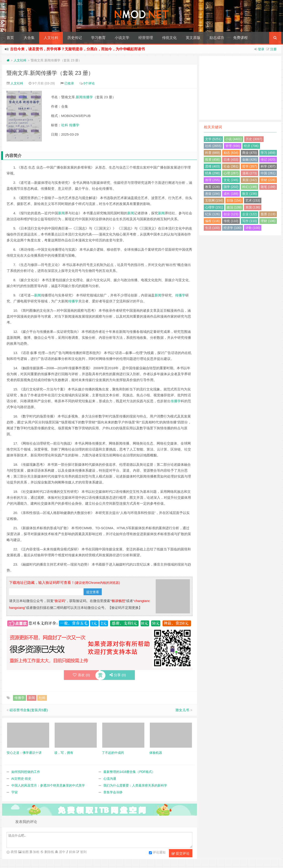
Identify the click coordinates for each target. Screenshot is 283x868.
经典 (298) (213, 173)
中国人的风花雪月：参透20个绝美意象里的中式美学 (48, 785)
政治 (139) (234, 207)
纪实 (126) (213, 214)
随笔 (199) (268, 187)
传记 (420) (268, 159)
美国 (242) (250, 180)
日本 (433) (231, 159)
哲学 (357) (250, 166)
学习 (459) (268, 153)
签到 (83, 852)
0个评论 (89, 83)
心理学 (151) (214, 207)
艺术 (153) (253, 200)
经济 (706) (251, 146)
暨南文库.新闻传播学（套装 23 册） (50, 73)
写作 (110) (250, 221)
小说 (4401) (234, 139)
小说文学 (122, 38)
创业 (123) (231, 214)
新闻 (79, 97)
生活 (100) (213, 228)
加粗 (36, 852)
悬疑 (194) (213, 194)
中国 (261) (268, 173)
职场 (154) (234, 200)
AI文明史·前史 (21, 779)
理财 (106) (268, 221)
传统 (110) (231, 221)
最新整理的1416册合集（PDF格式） (129, 772)
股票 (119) (268, 214)
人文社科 (51, 38)
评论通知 (157, 853)
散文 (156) (250, 194)
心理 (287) (231, 173)
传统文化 (169, 38)
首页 (10, 38)
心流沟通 (110, 779)
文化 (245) (231, 180)
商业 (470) (250, 153)
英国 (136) (253, 207)
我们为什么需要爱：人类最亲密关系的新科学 (135, 785)
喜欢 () (81, 675)
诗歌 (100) (253, 228)
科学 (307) (268, 166)
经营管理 (146, 38)
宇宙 (15, 792)
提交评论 (181, 853)
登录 (261, 49)
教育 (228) (213, 187)
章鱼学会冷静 (113, 792)
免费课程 (240, 38)
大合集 (29, 38)
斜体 (72, 852)
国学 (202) (231, 187)
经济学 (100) (233, 228)
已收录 (69, 83)
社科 (65, 125)
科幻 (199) (250, 187)
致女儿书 (182, 710)
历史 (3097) (254, 139)
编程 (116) (213, 221)
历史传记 (75, 38)
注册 (273, 49)
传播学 (88, 97)
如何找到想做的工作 (26, 772)
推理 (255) (213, 180)
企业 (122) (250, 214)
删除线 (49, 852)
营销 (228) (268, 180)
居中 (62, 852)
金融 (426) (250, 159)
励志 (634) (231, 153)
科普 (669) (213, 153)
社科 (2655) (213, 146)
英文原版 (193, 38)
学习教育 (98, 38)
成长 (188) (231, 194)
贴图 (25, 852)
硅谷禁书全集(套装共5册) (29, 710)
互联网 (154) (214, 200)
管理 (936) (233, 146)
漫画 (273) (250, 173)
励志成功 (217, 38)
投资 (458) (213, 159)
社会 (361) (231, 166)
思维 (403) (213, 166)
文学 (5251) (213, 139)
